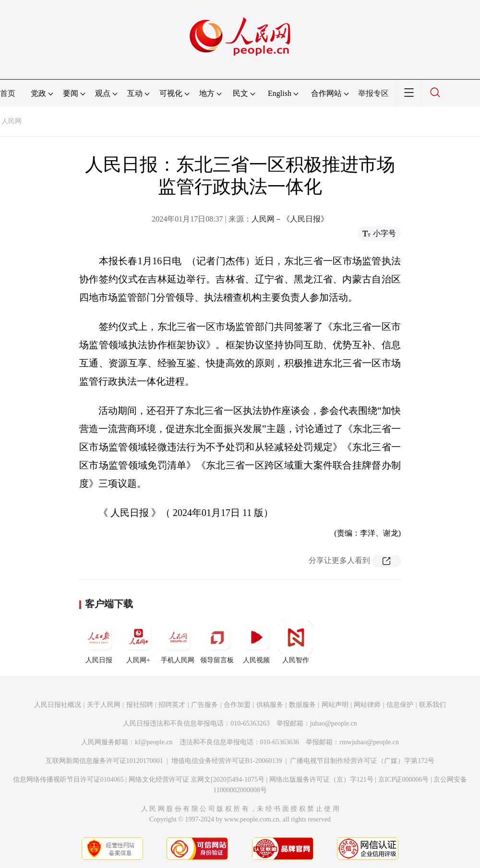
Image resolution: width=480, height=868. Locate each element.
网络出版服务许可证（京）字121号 (321, 780)
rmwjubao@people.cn (369, 742)
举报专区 (373, 93)
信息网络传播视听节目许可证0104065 (68, 780)
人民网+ (138, 642)
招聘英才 (172, 705)
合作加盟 (237, 705)
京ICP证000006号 (404, 780)
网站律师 (367, 705)
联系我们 (432, 705)
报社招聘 (140, 705)
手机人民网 (178, 642)
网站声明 (335, 705)
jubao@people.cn (334, 723)
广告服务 (204, 705)
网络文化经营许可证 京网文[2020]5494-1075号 (197, 780)
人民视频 (256, 642)
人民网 (12, 121)
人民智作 (296, 642)
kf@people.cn (154, 742)
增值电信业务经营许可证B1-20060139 (227, 761)
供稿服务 (270, 705)
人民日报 (99, 642)
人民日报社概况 (58, 705)
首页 (8, 93)
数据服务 (302, 705)
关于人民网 (104, 705)
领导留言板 (217, 642)
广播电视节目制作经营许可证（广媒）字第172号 (362, 761)
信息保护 (400, 705)
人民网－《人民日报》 (290, 219)
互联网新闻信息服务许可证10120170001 (104, 761)
